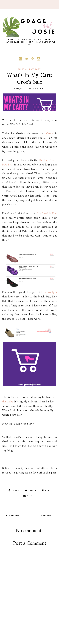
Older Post (45, 516)
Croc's (50, 134)
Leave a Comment (36, 89)
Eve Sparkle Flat (47, 214)
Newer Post (14, 516)
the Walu (8, 402)
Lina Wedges (49, 292)
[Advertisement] (30, 625)
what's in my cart (30, 69)
